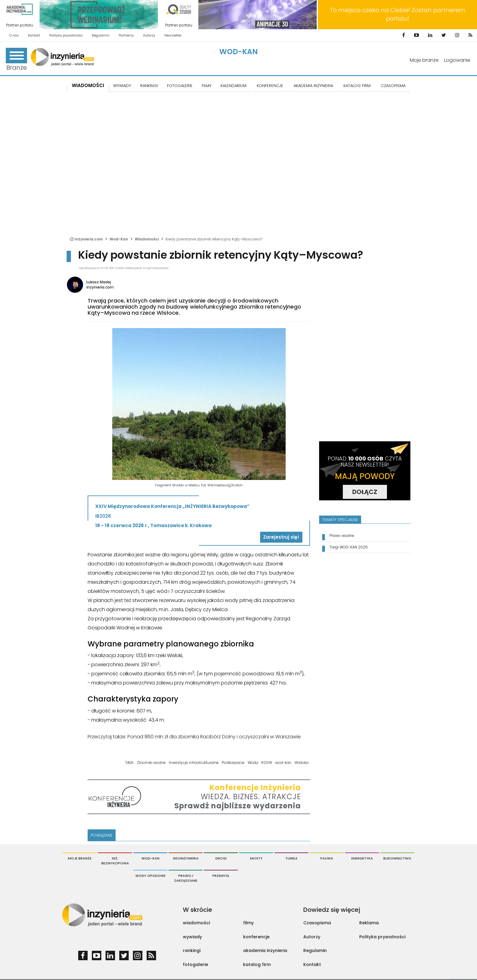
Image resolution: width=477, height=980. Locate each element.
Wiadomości (88, 85)
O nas (14, 35)
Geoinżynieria (186, 858)
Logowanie (457, 60)
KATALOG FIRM (357, 86)
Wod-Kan (238, 52)
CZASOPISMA (393, 86)
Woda (253, 763)
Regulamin (101, 35)
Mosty (256, 858)
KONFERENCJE (270, 86)
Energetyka (362, 858)
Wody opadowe (150, 876)
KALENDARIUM (233, 86)
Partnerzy (126, 35)
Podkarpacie (233, 763)
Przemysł (221, 876)
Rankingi (149, 86)
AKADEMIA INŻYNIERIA (313, 86)
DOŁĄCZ (365, 492)
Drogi (221, 858)
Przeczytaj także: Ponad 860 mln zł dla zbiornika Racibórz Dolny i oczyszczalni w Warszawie (194, 737)
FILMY (207, 86)
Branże (16, 60)
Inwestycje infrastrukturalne (194, 763)
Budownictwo (397, 858)
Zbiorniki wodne (151, 763)
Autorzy (149, 35)
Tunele (291, 858)
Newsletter (173, 35)
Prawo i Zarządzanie (186, 878)
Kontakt (34, 35)
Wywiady (122, 86)
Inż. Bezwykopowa (115, 861)
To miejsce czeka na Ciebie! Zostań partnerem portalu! (398, 14)
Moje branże (424, 60)
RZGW (267, 763)
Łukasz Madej (99, 282)
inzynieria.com (100, 287)
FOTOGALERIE (180, 86)
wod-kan (283, 763)
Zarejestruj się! (281, 537)
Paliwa (327, 858)
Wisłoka (301, 763)
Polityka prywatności (66, 35)
